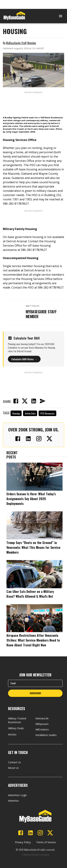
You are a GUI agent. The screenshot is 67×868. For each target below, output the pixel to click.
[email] (43, 401)
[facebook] (16, 401)
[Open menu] (61, 16)
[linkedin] (34, 401)
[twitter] (25, 401)
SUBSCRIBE (35, 693)
